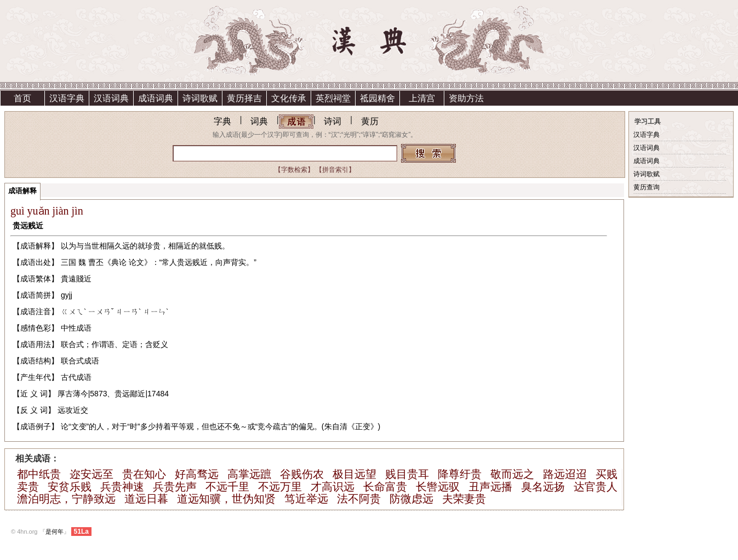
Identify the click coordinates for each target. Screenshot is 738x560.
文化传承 (289, 98)
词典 (259, 121)
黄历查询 (647, 187)
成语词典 (156, 98)
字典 (222, 121)
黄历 (370, 121)
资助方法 (466, 98)
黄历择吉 (244, 98)
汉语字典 (67, 98)
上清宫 (422, 98)
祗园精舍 (377, 98)
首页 (22, 98)
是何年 (55, 532)
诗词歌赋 (200, 98)
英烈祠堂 (333, 98)
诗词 (333, 121)
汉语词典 (111, 98)
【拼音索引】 (335, 170)
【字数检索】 (294, 170)
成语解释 (22, 191)
